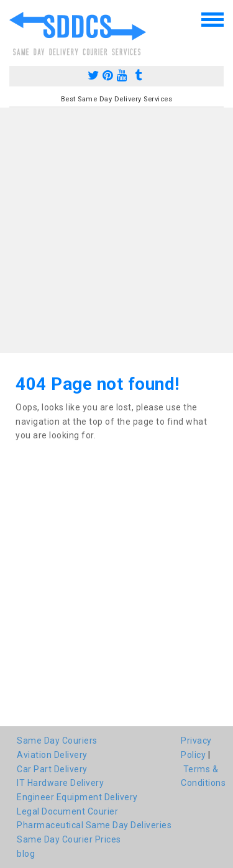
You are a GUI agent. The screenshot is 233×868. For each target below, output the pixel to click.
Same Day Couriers (57, 741)
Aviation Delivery (52, 755)
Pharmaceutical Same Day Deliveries (94, 825)
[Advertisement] (116, 230)
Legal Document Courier (67, 811)
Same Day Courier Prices (69, 839)
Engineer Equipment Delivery (77, 797)
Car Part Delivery (52, 769)
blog (26, 854)
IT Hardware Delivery (60, 783)
